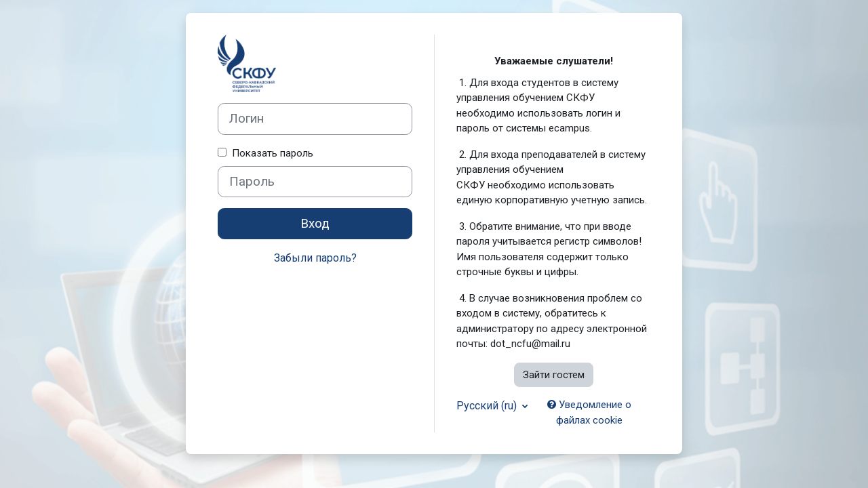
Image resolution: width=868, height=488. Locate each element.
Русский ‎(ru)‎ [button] (488, 406)
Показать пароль (270, 153)
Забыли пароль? (315, 258)
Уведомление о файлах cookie (589, 412)
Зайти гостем (554, 375)
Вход (315, 224)
